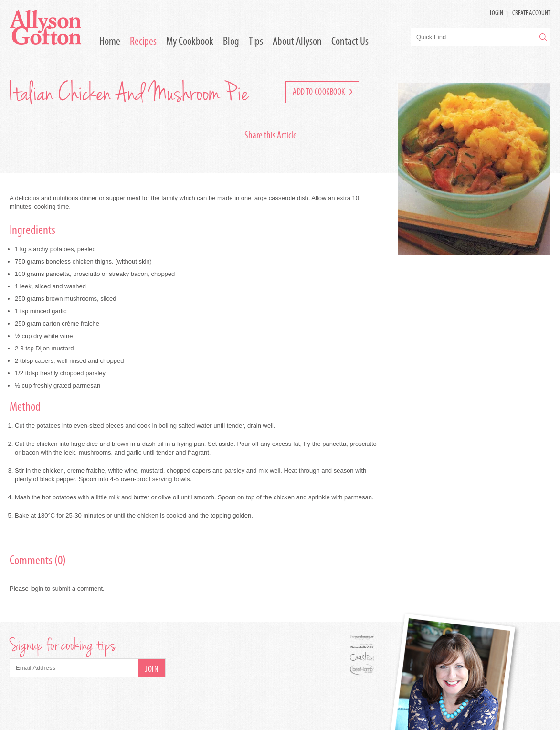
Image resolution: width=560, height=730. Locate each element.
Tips (256, 42)
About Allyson (297, 42)
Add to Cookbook (322, 92)
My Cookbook (190, 42)
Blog (231, 42)
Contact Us (350, 42)
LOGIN (497, 14)
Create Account (531, 14)
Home (110, 42)
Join (152, 670)
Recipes (143, 42)
